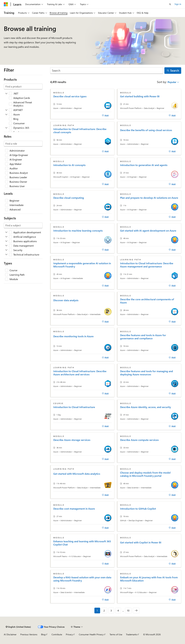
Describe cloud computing (69, 198)
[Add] (105, 116)
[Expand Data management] (6, 246)
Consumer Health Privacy (91, 634)
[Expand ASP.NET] (6, 110)
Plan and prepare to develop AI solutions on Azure (149, 198)
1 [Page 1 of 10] (97, 610)
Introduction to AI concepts (69, 165)
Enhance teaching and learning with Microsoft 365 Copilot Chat (82, 543)
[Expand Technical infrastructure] (6, 255)
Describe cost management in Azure (74, 509)
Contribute (57, 634)
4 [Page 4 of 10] (118, 610)
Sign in (178, 4)
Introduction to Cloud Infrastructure (74, 407)
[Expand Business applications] (6, 241)
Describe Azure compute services (139, 440)
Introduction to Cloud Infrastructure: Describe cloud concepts (80, 131)
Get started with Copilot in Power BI (141, 542)
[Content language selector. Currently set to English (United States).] (18, 627)
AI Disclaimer (10, 634)
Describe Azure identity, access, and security (145, 407)
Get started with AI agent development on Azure (148, 231)
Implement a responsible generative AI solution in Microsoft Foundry (82, 265)
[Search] (107, 71)
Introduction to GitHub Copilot (138, 509)
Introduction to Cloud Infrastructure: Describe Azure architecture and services (80, 373)
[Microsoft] (6, 4)
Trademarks (132, 634)
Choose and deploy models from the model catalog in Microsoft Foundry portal (145, 474)
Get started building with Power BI (140, 96)
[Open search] (170, 4)
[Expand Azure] (6, 114)
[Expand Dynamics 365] (6, 128)
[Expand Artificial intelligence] (6, 237)
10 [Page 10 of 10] (128, 610)
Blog (43, 634)
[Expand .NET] (6, 93)
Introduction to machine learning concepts (78, 231)
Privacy (69, 634)
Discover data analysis (66, 300)
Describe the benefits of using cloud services (146, 130)
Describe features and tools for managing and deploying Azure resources (147, 373)
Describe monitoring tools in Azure (73, 336)
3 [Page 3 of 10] (111, 610)
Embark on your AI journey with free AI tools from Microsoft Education (149, 579)
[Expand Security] (6, 250)
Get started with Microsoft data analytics (77, 474)
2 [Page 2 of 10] (104, 610)
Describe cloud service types (70, 96)
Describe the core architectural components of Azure (147, 301)
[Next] (136, 611)
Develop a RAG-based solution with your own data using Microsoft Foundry (82, 579)
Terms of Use (116, 634)
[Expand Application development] (6, 232)
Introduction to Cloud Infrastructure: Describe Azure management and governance (147, 265)
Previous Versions (29, 634)
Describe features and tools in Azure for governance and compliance (143, 337)
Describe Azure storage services (72, 440)
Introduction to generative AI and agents (144, 165)
